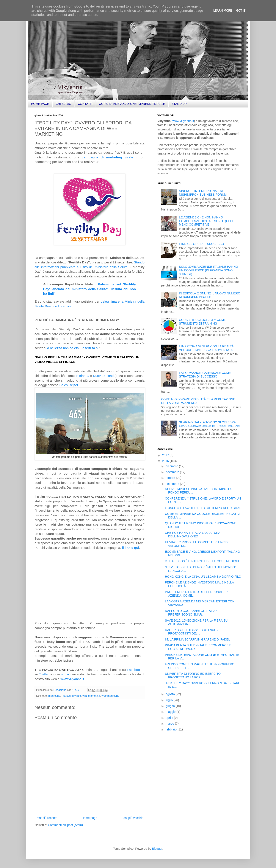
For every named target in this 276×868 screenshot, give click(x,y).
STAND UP (179, 104)
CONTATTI (85, 104)
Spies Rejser (69, 385)
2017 (166, 455)
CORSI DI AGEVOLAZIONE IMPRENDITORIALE (132, 104)
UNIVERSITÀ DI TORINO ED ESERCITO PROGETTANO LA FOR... (193, 675)
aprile (170, 718)
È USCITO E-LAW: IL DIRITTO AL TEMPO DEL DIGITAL (203, 508)
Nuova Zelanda (104, 376)
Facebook (134, 670)
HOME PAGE (40, 104)
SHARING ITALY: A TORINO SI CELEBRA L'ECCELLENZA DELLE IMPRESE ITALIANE (209, 424)
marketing (54, 696)
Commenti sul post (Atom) (65, 825)
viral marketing (91, 696)
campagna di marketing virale (107, 157)
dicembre (172, 466)
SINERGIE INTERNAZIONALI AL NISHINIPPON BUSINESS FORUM (203, 193)
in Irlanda (82, 376)
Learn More (223, 11)
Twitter (44, 674)
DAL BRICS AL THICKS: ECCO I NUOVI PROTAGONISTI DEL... (192, 632)
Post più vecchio (132, 818)
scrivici (66, 674)
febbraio (171, 729)
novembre (173, 472)
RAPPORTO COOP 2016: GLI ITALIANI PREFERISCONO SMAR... (192, 613)
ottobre (171, 478)
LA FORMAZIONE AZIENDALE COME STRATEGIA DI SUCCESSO (205, 375)
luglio (170, 700)
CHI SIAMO (64, 104)
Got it (241, 11)
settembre (173, 484)
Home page (89, 818)
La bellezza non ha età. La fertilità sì (72, 348)
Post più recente (46, 818)
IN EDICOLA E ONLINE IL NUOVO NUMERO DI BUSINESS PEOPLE (210, 295)
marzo (170, 724)
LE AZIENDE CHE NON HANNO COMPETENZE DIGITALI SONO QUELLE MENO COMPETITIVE (207, 221)
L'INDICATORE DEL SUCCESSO (202, 244)
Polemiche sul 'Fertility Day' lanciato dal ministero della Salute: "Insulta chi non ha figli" (89, 289)
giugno (171, 706)
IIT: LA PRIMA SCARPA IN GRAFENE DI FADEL (198, 639)
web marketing (110, 696)
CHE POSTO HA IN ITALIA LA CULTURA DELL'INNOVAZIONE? (193, 535)
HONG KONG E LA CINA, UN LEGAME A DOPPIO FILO (203, 577)
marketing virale (71, 696)
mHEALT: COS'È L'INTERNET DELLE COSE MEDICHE (203, 561)
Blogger (157, 849)
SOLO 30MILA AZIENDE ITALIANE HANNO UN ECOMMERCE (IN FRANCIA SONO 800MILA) (209, 270)
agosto (171, 694)
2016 (166, 461)
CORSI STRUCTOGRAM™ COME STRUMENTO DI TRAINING (202, 322)
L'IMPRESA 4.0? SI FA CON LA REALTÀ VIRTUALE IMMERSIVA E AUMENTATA (206, 348)
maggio (171, 712)
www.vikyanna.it (72, 679)
